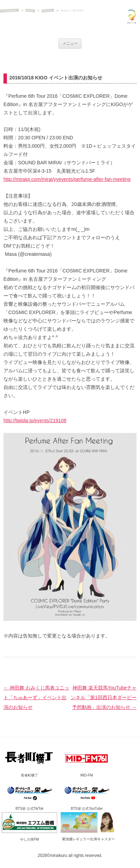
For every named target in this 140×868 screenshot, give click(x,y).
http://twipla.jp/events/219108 (35, 420)
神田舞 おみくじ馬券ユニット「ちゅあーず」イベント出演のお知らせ (36, 697)
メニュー (70, 43)
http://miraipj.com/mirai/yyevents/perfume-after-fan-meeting (67, 179)
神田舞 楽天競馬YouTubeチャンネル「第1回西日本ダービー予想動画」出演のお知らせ (104, 697)
